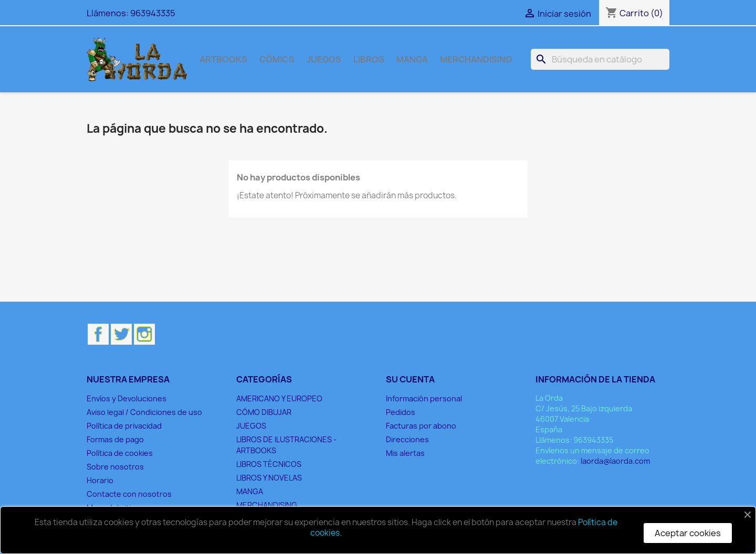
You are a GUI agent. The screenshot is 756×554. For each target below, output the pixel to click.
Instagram (144, 334)
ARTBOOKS (223, 59)
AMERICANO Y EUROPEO (279, 398)
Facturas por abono (421, 426)
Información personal (424, 398)
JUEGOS (324, 59)
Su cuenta (410, 379)
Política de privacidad (124, 426)
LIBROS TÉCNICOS (269, 464)
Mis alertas (405, 453)
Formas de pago (115, 439)
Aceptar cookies (688, 533)
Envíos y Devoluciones (127, 398)
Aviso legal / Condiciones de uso (144, 412)
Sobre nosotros (115, 467)
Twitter (121, 334)
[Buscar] (600, 59)
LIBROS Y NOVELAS (269, 478)
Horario (100, 480)
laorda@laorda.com (615, 461)
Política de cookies (120, 453)
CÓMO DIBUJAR (264, 412)
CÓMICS (277, 59)
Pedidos (401, 412)
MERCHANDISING (476, 59)
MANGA (412, 59)
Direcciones (407, 439)
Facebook (98, 334)
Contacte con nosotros (129, 494)
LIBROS (369, 59)
